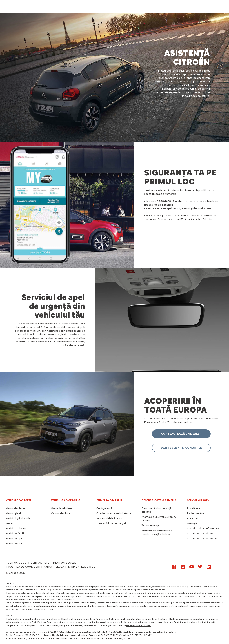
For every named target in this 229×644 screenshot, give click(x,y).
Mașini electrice (15, 508)
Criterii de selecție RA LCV (203, 533)
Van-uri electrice (61, 513)
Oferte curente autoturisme (114, 513)
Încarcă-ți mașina (152, 526)
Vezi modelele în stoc (109, 518)
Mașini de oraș (14, 544)
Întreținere (194, 508)
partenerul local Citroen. (139, 625)
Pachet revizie (196, 513)
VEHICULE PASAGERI (18, 500)
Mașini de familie (16, 533)
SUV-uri (10, 523)
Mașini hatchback (16, 528)
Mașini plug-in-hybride (18, 518)
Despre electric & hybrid (159, 500)
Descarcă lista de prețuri (111, 523)
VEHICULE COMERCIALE (66, 500)
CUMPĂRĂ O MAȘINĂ (109, 500)
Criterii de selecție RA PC (202, 539)
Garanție (192, 523)
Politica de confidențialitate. (116, 638)
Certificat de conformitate (203, 528)
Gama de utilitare (61, 508)
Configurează (104, 508)
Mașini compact (15, 539)
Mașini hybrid (13, 513)
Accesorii (193, 518)
